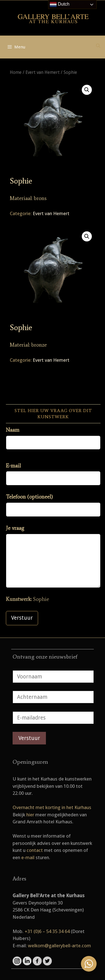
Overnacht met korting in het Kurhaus (52, 807)
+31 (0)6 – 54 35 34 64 (47, 931)
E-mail (13, 466)
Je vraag (15, 528)
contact (35, 850)
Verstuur (22, 618)
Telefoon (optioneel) (29, 497)
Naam (13, 430)
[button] (87, 90)
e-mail (28, 857)
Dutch (60, 4)
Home (16, 72)
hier (30, 815)
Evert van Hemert (43, 72)
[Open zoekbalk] (98, 46)
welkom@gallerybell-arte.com (60, 946)
